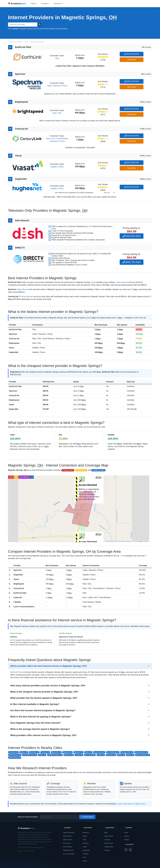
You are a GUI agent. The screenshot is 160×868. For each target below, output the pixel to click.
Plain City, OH (111, 755)
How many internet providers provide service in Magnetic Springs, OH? (48, 686)
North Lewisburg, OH (143, 755)
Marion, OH (121, 755)
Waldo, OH (88, 752)
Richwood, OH (13, 752)
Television (57, 86)
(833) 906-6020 (132, 54)
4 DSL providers (81, 470)
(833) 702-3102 (132, 262)
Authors (127, 836)
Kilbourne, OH (69, 755)
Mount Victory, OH (15, 757)
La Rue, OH (79, 755)
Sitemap (107, 850)
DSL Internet (67, 843)
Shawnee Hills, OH (127, 752)
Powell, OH (42, 755)
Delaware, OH (78, 752)
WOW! (85, 861)
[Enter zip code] (59, 817)
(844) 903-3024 (132, 109)
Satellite (54, 167)
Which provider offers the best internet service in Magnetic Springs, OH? (49, 666)
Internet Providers (69, 833)
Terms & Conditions (29, 851)
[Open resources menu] (59, 3)
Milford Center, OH (15, 755)
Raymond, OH (67, 752)
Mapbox (147, 541)
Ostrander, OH (34, 752)
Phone (65, 86)
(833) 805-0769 (132, 163)
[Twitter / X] (130, 850)
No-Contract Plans (69, 854)
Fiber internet (122, 282)
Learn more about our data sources (132, 804)
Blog (106, 833)
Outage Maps (109, 847)
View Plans (132, 60)
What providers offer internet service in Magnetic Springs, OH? (43, 735)
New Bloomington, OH (55, 755)
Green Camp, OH (99, 752)
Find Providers (87, 817)
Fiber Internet (67, 836)
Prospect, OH (45, 752)
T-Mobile (17, 602)
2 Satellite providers (98, 470)
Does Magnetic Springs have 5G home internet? (35, 723)
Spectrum (13, 334)
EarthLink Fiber (15, 329)
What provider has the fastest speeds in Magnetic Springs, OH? (44, 698)
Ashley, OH (101, 755)
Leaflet (106, 541)
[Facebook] (126, 850)
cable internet (22, 289)
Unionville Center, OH (30, 755)
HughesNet (14, 352)
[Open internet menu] (34, 3)
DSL (60, 113)
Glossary (107, 840)
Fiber (57, 58)
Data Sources (109, 843)
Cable (49, 86)
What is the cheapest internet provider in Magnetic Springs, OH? (44, 692)
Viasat (11, 348)
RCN (84, 857)
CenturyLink (14, 339)
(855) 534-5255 (132, 81)
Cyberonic (18, 597)
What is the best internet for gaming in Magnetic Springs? (41, 717)
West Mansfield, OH (141, 752)
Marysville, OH (56, 752)
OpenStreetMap (120, 541)
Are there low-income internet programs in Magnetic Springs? (43, 710)
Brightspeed (14, 343)
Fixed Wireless (62, 139)
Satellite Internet (68, 850)
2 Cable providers (68, 470)
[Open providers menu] (46, 3)
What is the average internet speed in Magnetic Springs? (40, 729)
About (126, 833)
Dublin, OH (130, 755)
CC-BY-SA (135, 541)
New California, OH (113, 752)
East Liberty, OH (90, 755)
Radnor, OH (24, 752)
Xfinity (85, 836)
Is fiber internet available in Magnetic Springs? (35, 704)
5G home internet (26, 296)
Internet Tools (109, 836)
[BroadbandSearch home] (17, 3)
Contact (127, 840)
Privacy (20, 851)
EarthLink (86, 833)
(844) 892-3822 (132, 236)
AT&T (84, 840)
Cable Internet (67, 840)
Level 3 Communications (24, 607)
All (32, 477)
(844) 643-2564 (132, 136)
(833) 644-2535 (132, 187)
